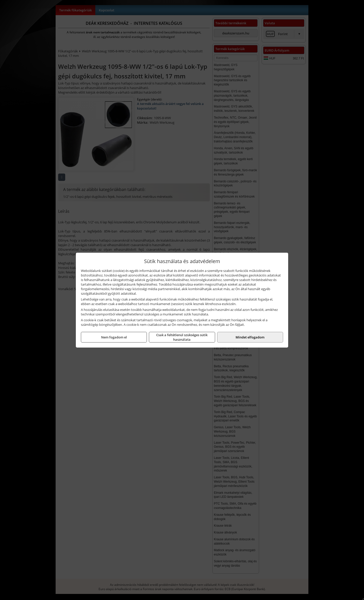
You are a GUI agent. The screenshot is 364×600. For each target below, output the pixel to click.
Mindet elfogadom (250, 337)
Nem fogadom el (114, 337)
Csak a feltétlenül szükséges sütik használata (182, 337)
